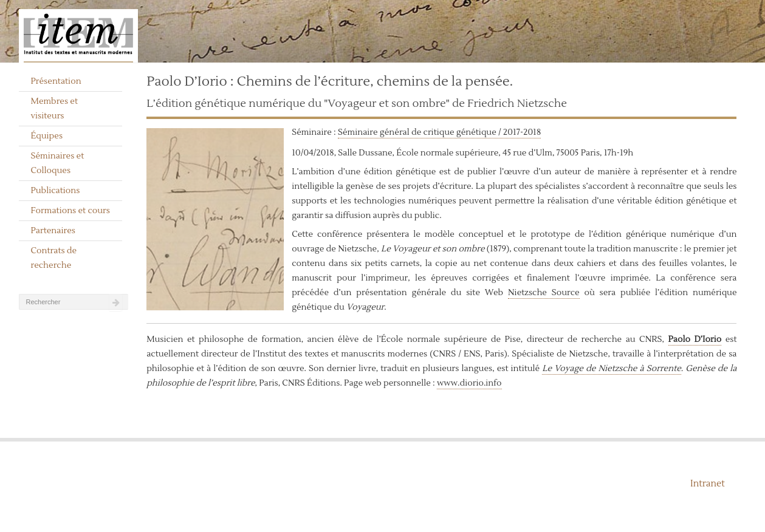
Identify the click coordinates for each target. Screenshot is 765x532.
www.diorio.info (469, 383)
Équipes (46, 136)
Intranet (708, 484)
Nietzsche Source (544, 293)
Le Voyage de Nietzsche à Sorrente (612, 369)
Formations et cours (70, 211)
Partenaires (53, 231)
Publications (55, 191)
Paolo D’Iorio (695, 339)
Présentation (56, 81)
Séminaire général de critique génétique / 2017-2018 (439, 132)
